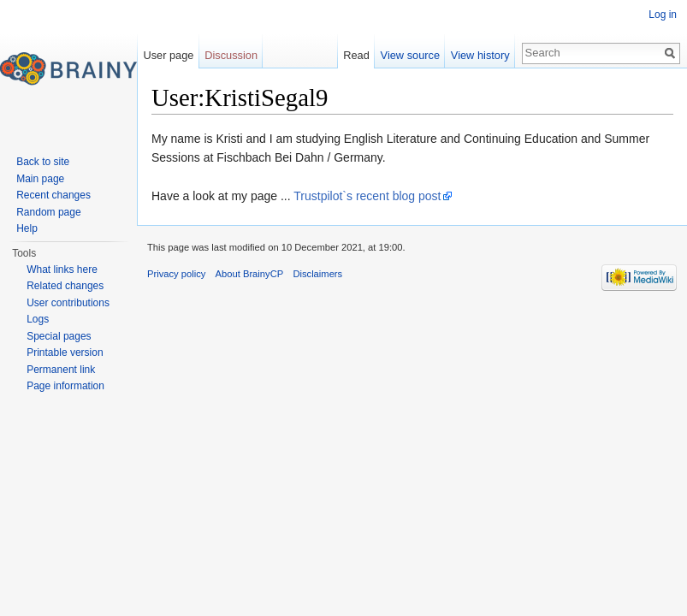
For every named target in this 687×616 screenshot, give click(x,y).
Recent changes (53, 195)
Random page (48, 212)
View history (480, 55)
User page (168, 55)
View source (410, 55)
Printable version (65, 352)
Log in (663, 15)
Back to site (43, 162)
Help (27, 228)
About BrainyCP (250, 274)
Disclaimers (317, 274)
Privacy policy (176, 274)
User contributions (68, 303)
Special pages (59, 336)
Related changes (65, 286)
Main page (40, 179)
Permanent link (61, 370)
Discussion (231, 55)
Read (356, 55)
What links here (62, 269)
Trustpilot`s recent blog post (367, 196)
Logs (38, 319)
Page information (65, 386)
